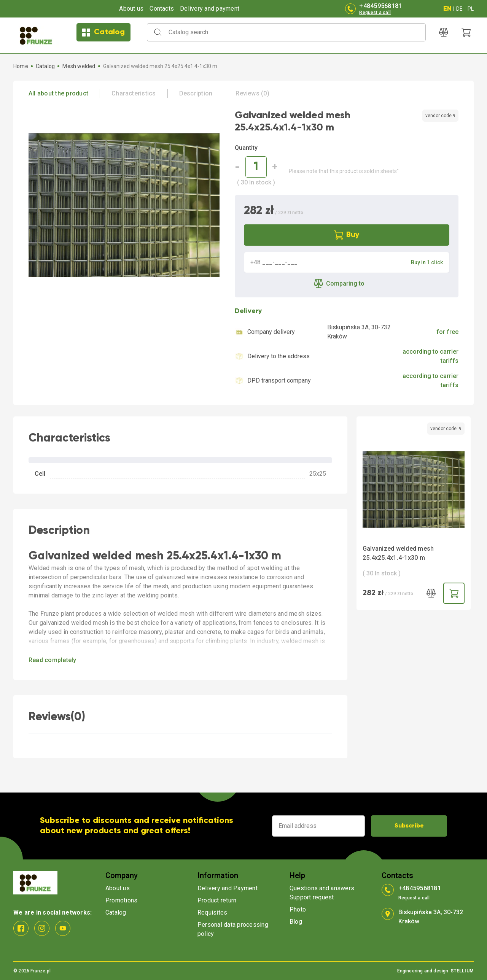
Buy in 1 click (427, 262)
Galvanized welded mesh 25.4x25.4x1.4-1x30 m (398, 553)
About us (131, 9)
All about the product (58, 93)
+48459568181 (380, 6)
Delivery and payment (210, 9)
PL (471, 9)
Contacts (162, 9)
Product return (217, 900)
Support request (312, 897)
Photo (298, 909)
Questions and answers (322, 888)
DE (459, 9)
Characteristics (134, 93)
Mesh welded (79, 66)
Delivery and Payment (228, 888)
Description (196, 93)
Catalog (103, 33)
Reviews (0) (252, 93)
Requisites (212, 912)
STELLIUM (462, 971)
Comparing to (339, 284)
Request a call (375, 13)
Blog (296, 922)
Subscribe (409, 826)
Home (21, 66)
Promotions (121, 900)
